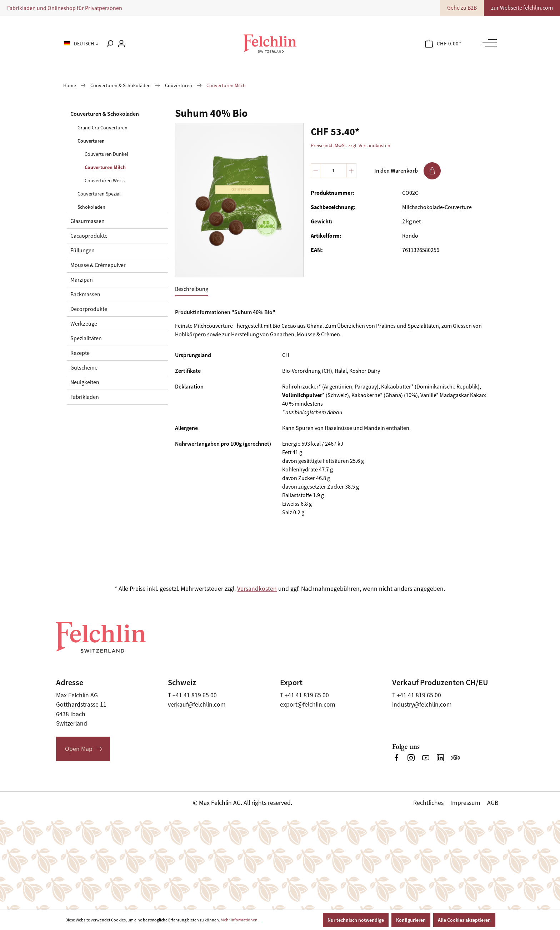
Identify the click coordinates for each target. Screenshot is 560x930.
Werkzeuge (84, 324)
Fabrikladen (85, 397)
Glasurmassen (87, 221)
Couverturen (91, 141)
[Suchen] (110, 44)
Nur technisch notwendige (356, 920)
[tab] (192, 289)
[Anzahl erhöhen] (351, 171)
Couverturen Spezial (99, 194)
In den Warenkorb (407, 171)
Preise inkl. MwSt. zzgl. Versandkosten (351, 145)
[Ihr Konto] (121, 44)
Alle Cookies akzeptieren (464, 920)
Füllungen (82, 251)
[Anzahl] (333, 171)
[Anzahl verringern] (316, 171)
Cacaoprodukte (89, 236)
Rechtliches (428, 803)
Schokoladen (91, 207)
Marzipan (82, 280)
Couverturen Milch (105, 167)
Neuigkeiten (85, 382)
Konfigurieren (411, 920)
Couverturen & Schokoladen (105, 114)
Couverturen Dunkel (106, 154)
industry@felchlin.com (422, 704)
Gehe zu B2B (462, 8)
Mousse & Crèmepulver (98, 265)
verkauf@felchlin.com (197, 704)
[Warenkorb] (443, 44)
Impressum (465, 803)
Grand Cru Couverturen (102, 128)
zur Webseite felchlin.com (522, 8)
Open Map (79, 749)
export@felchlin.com (308, 704)
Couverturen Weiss (105, 180)
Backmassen (85, 295)
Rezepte (80, 353)
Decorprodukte (89, 309)
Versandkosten (257, 589)
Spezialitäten (86, 338)
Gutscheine (84, 368)
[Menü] (488, 43)
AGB (493, 803)
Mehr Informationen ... (241, 920)
